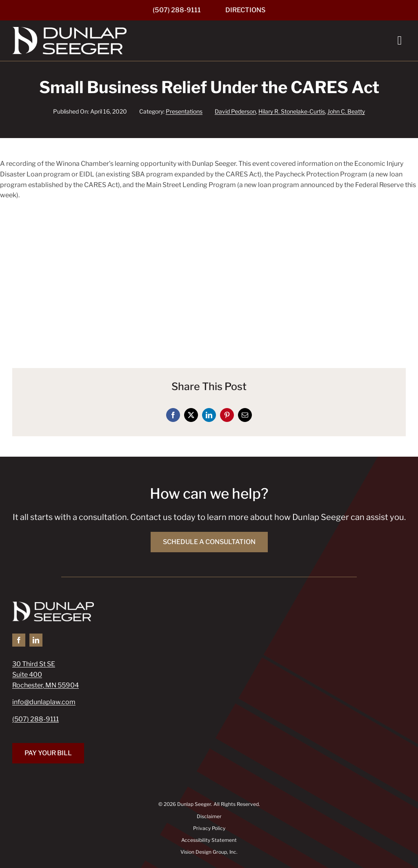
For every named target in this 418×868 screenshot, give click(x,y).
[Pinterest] (227, 415)
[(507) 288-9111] (177, 10)
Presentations (184, 111)
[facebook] (19, 640)
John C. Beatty (346, 111)
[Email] (245, 415)
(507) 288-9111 (36, 719)
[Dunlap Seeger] (69, 30)
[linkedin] (36, 640)
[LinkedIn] (209, 415)
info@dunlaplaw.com (44, 702)
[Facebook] (173, 415)
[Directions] (245, 10)
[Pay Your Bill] (48, 753)
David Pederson (235, 111)
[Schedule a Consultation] (209, 542)
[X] (191, 415)
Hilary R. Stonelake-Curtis (292, 111)
